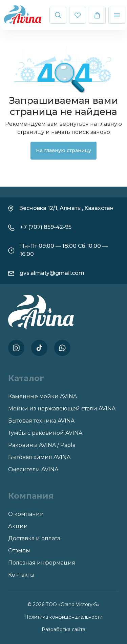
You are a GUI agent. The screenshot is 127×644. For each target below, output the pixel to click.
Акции (18, 526)
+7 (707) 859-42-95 (46, 227)
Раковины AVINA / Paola (42, 445)
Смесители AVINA (33, 469)
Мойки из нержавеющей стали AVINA (62, 409)
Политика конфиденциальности (63, 617)
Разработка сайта (63, 629)
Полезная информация (42, 563)
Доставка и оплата (34, 538)
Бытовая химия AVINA (39, 457)
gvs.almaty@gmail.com (52, 273)
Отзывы (19, 551)
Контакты (21, 575)
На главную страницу (63, 150)
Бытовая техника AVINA (41, 421)
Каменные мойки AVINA (43, 396)
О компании (26, 514)
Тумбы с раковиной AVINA (45, 433)
